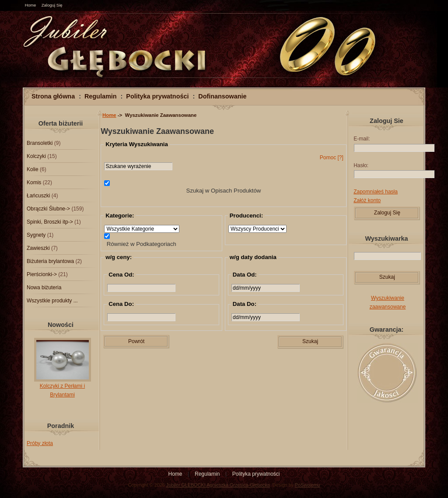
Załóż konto (367, 200)
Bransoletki (40, 143)
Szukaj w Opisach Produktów (224, 191)
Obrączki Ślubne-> (48, 209)
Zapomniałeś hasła (376, 192)
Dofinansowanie (222, 96)
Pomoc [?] (332, 158)
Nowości (61, 325)
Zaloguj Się (52, 5)
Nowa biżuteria (44, 288)
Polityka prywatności (157, 96)
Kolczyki (36, 156)
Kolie (33, 169)
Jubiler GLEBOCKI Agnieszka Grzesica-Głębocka (218, 485)
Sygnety (36, 235)
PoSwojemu (308, 485)
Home (31, 5)
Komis (34, 182)
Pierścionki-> (42, 274)
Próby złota (40, 443)
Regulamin (101, 96)
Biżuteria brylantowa (50, 261)
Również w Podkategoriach (142, 244)
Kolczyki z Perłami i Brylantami (63, 387)
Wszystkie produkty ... (52, 301)
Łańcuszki (38, 196)
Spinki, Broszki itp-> (50, 222)
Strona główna (53, 96)
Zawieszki (38, 248)
